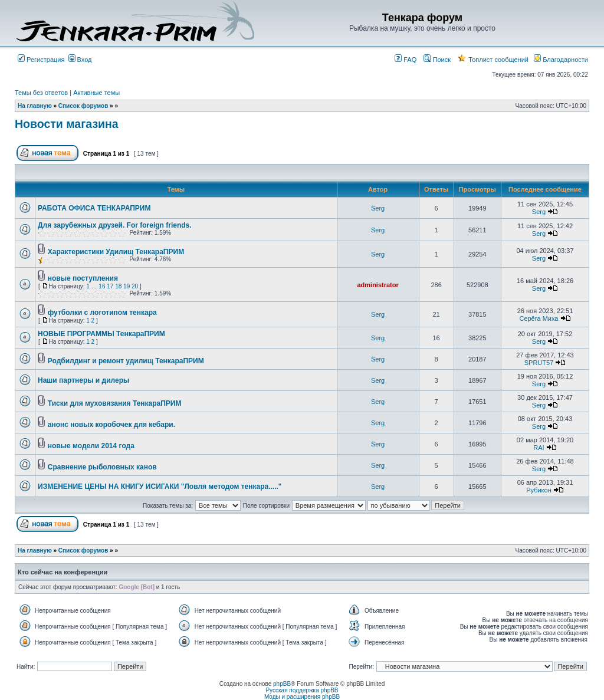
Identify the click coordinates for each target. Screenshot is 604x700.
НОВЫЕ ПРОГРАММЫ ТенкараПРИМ (101, 334)
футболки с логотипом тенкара (102, 313)
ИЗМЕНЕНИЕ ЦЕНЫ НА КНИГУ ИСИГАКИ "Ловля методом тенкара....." (160, 487)
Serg (378, 208)
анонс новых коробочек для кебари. (111, 425)
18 (118, 286)
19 (127, 286)
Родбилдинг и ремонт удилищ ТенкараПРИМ (126, 361)
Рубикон (539, 490)
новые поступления (83, 278)
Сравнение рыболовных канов (102, 467)
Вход (80, 60)
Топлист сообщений (493, 60)
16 (102, 286)
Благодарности (561, 60)
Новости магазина (67, 124)
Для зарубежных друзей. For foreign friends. (115, 225)
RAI (539, 448)
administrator (377, 285)
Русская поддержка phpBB (302, 690)
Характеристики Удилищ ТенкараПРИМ (116, 252)
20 (135, 286)
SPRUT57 (539, 363)
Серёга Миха (539, 318)
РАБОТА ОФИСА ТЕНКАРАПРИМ (94, 208)
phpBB (282, 684)
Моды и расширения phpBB (302, 697)
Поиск (437, 60)
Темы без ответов (41, 93)
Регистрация (41, 60)
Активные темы (96, 93)
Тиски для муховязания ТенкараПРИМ (115, 403)
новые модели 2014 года (91, 446)
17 (110, 286)
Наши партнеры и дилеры (83, 380)
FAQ (406, 60)
